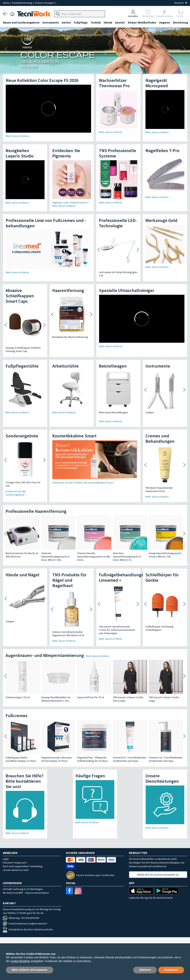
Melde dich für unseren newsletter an (158, 875)
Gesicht (120, 23)
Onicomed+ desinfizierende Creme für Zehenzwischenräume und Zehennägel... (114, 630)
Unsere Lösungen (45, 3)
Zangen (147, 412)
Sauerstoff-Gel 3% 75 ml (91, 697)
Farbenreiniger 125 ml (18, 697)
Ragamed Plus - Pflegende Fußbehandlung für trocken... (93, 759)
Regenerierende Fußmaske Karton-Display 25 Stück (57, 759)
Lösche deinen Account (16, 870)
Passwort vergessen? (15, 863)
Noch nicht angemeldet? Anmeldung (23, 866)
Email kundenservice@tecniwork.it (25, 923)
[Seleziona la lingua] (181, 3)
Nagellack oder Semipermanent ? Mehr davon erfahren (71, 204)
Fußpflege (81, 23)
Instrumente (51, 23)
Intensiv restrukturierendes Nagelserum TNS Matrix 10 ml (65, 634)
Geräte (66, 23)
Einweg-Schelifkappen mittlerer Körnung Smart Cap (21, 349)
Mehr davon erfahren (17, 136)
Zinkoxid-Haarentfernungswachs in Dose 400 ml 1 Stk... (55, 557)
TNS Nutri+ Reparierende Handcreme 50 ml (157, 489)
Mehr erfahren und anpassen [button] (30, 970)
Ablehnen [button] (145, 970)
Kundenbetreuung (23, 3)
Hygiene (165, 23)
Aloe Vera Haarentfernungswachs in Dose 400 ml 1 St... (127, 557)
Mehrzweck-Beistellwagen (113, 412)
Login (6, 859)
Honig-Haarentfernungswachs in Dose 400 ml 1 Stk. (165, 555)
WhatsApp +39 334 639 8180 (21, 918)
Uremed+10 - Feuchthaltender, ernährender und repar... (130, 759)
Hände (108, 23)
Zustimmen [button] (171, 970)
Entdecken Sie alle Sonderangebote (16, 493)
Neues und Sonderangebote (21, 23)
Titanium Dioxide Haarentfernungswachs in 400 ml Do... (94, 557)
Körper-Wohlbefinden (142, 23)
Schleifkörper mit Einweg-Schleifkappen (157, 628)
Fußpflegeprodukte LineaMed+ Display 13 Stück (21, 759)
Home (6, 3)
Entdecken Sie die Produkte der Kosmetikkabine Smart (83, 483)
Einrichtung (181, 23)
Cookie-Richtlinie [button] (20, 961)
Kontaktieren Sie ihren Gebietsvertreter (28, 929)
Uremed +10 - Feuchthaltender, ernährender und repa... (166, 759)
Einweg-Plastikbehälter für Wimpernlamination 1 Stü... (56, 699)
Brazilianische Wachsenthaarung (68, 337)
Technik (96, 23)
